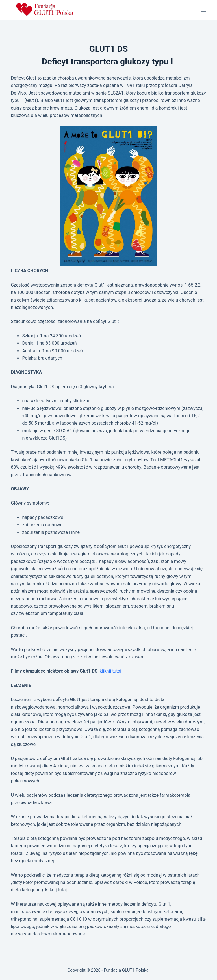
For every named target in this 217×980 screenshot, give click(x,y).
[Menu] (204, 10)
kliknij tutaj (110, 671)
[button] (108, 196)
